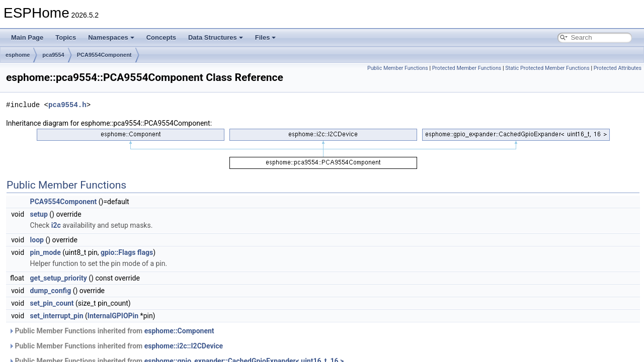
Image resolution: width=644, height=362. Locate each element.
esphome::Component (179, 331)
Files (266, 37)
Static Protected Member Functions (547, 68)
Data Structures (216, 37)
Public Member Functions (398, 68)
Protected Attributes (618, 68)
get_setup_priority (59, 278)
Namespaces (111, 37)
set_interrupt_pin (57, 316)
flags (145, 252)
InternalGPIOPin (113, 316)
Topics (66, 37)
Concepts (161, 37)
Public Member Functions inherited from (111, 331)
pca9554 (53, 55)
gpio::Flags (118, 252)
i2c (56, 225)
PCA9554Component (104, 55)
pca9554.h (67, 105)
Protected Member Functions (467, 68)
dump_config (51, 291)
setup (39, 214)
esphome (18, 55)
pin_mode (46, 252)
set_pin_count (52, 303)
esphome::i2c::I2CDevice (184, 346)
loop (37, 240)
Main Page (27, 37)
